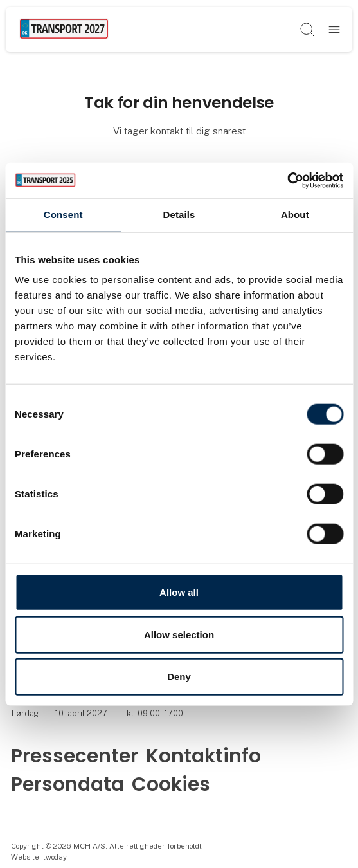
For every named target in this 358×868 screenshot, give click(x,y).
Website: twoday (39, 857)
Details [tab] (179, 215)
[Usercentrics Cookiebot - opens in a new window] (287, 180)
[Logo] (64, 29)
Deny (179, 677)
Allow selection (179, 634)
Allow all (179, 592)
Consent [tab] (63, 215)
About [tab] (295, 215)
